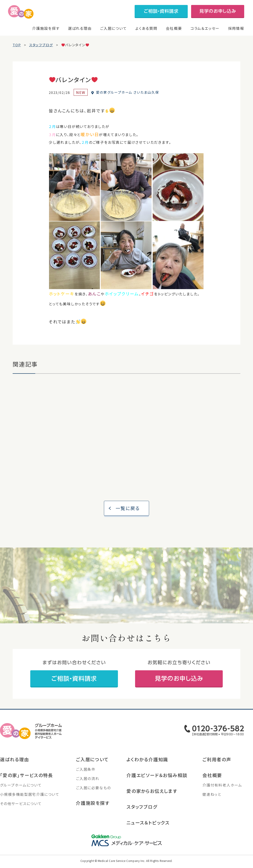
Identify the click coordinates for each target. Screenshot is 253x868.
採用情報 (236, 28)
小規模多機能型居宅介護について (30, 799)
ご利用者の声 (217, 764)
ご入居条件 (86, 774)
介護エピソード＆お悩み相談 (157, 780)
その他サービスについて (21, 808)
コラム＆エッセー (205, 28)
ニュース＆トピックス (148, 827)
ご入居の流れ (88, 783)
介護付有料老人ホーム (222, 790)
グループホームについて (21, 790)
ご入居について (114, 28)
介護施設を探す (46, 28)
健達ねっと (212, 799)
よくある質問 (146, 28)
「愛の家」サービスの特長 (27, 780)
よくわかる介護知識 (147, 764)
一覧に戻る (128, 513)
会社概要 (174, 28)
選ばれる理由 (80, 28)
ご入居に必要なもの (93, 793)
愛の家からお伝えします (152, 796)
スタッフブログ (142, 812)
